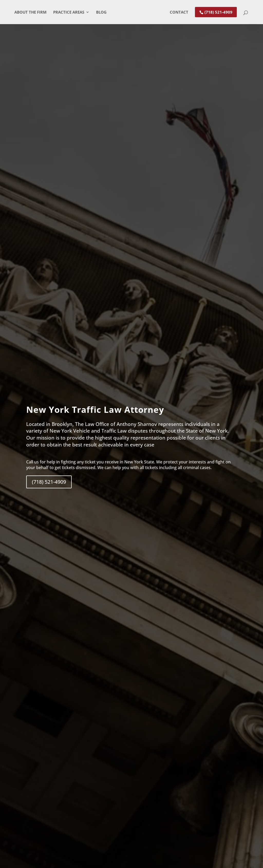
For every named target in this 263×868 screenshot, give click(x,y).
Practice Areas (67, 12)
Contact (181, 12)
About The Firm (29, 12)
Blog (100, 12)
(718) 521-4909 (220, 12)
